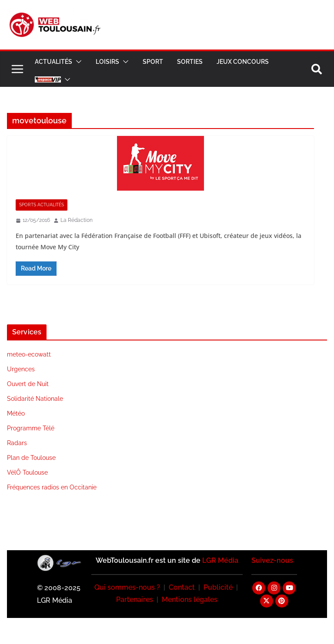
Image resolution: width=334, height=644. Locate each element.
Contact (182, 587)
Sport (153, 62)
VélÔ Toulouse (27, 472)
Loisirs (107, 62)
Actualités (53, 62)
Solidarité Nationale (35, 399)
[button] (77, 62)
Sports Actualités (42, 205)
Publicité (218, 587)
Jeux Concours (243, 62)
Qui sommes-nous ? (127, 587)
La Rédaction (77, 220)
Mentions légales (190, 599)
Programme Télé (31, 428)
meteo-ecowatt (29, 354)
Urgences (21, 369)
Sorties (190, 62)
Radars (17, 443)
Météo (16, 413)
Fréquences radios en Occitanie (52, 487)
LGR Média (220, 560)
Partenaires (135, 599)
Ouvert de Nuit (28, 384)
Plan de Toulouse (31, 458)
